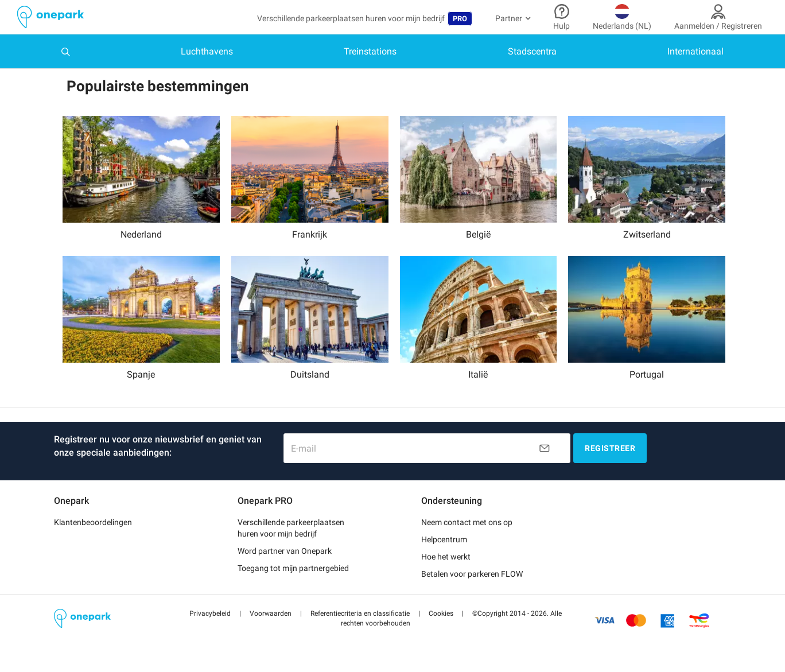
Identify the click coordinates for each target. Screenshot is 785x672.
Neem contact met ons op (467, 519)
